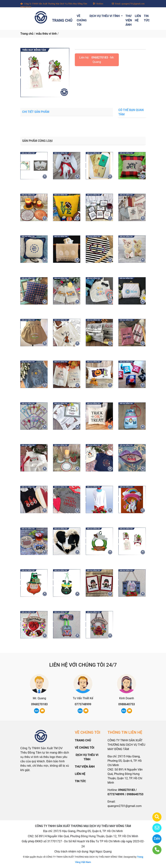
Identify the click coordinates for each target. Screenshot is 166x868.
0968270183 (100, 57)
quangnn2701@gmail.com (125, 806)
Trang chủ (27, 34)
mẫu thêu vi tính (46, 34)
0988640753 (126, 704)
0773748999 (83, 704)
